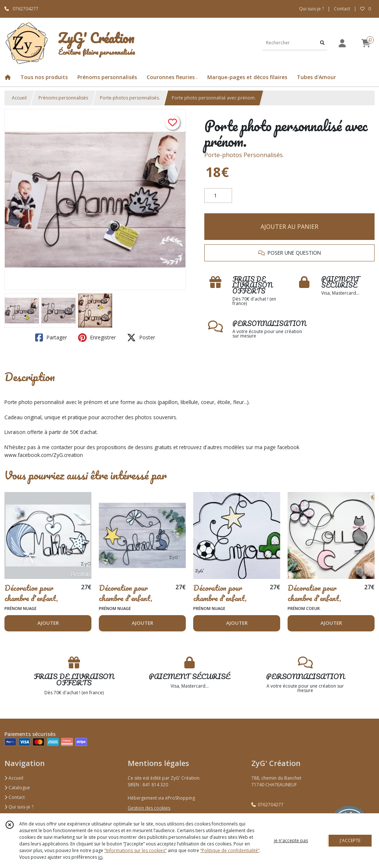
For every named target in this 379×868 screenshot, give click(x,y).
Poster (141, 338)
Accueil (19, 98)
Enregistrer (97, 338)
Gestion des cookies (149, 808)
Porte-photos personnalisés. (130, 98)
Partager (51, 338)
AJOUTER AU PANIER (289, 227)
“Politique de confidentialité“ (230, 850)
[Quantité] (218, 196)
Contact (342, 9)
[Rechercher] (322, 43)
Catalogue (17, 788)
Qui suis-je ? (19, 807)
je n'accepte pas (291, 840)
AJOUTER (48, 623)
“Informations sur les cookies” (135, 850)
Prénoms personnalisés (63, 98)
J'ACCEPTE (350, 840)
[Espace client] (342, 43)
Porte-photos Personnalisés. (244, 155)
